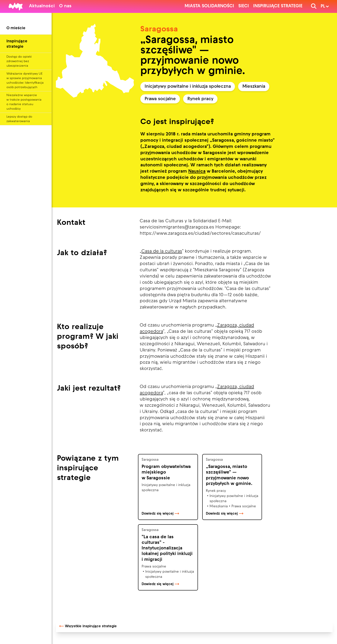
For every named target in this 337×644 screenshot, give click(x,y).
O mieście (16, 28)
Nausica (197, 172)
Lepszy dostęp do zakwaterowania (19, 119)
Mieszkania (254, 87)
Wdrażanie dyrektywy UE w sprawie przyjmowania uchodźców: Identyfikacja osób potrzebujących (25, 81)
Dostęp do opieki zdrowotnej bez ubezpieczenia (19, 61)
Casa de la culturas (162, 251)
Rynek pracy (200, 99)
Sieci (244, 6)
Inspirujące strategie (278, 6)
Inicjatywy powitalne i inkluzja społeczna (188, 87)
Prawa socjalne (160, 99)
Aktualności (42, 6)
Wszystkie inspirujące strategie (88, 626)
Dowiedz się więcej (160, 514)
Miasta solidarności (209, 6)
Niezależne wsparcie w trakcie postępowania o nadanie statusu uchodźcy (24, 102)
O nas (65, 6)
